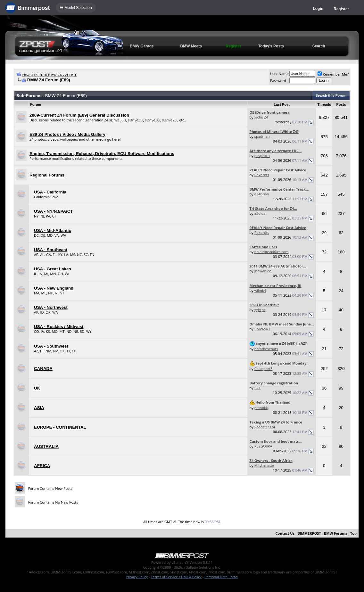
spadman (262, 136)
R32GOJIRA (263, 446)
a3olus (260, 213)
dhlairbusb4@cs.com (272, 252)
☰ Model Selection (76, 8)
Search (319, 46)
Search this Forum (331, 95)
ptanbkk (261, 408)
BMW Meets (191, 46)
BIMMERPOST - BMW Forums (322, 533)
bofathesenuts (266, 349)
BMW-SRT (262, 329)
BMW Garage (142, 46)
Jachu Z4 (261, 117)
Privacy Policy (137, 577)
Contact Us (285, 533)
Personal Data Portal (221, 577)
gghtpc (260, 310)
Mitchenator (265, 465)
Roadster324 (265, 427)
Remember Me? (333, 74)
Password (278, 81)
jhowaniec (263, 271)
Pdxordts (262, 175)
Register (341, 9)
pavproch (262, 156)
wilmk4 (260, 290)
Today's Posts (271, 46)
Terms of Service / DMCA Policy (176, 577)
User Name (279, 74)
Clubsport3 (263, 369)
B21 (258, 388)
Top (353, 533)
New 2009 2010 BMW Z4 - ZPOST (50, 75)
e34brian (262, 194)
